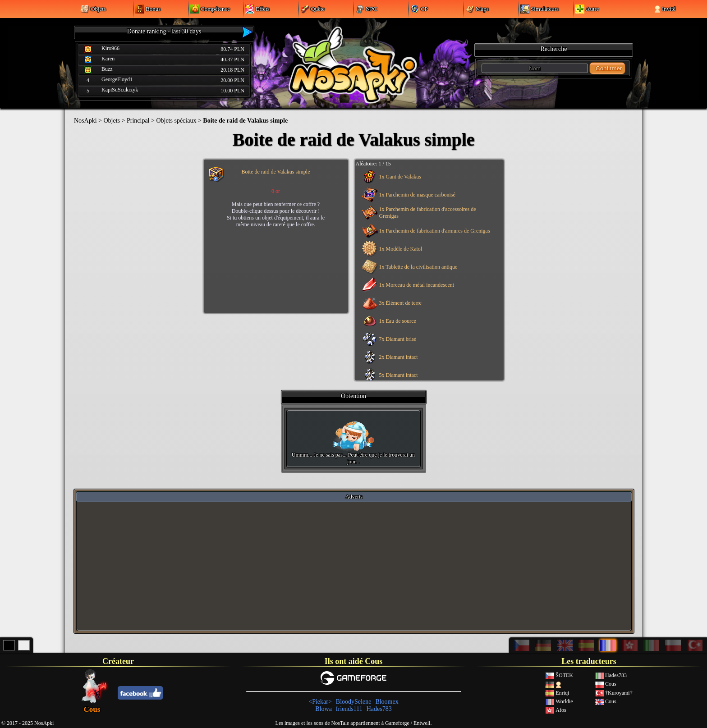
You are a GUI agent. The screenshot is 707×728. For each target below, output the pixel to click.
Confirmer (609, 68)
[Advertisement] (354, 566)
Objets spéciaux (176, 121)
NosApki (85, 121)
